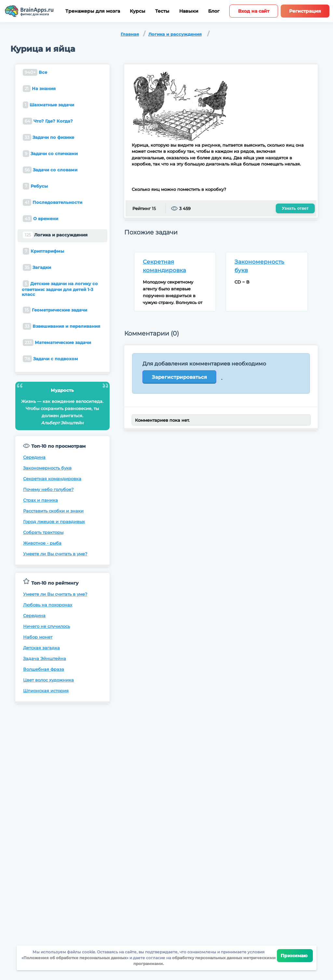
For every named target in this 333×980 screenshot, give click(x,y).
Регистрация (305, 11)
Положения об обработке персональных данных (75, 958)
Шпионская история (46, 691)
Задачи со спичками (50, 154)
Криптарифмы (43, 251)
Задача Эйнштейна (45, 658)
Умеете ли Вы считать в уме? (55, 554)
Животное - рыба (42, 543)
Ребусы (35, 186)
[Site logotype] (29, 11)
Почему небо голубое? (48, 489)
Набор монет (38, 637)
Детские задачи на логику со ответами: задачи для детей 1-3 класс (60, 289)
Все (35, 72)
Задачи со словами (50, 170)
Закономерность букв (47, 468)
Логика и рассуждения (175, 34)
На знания (39, 89)
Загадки (37, 267)
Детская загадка (41, 648)
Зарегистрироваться (179, 377)
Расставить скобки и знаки (53, 511)
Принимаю (295, 956)
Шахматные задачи (48, 105)
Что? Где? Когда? (48, 121)
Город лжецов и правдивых (54, 522)
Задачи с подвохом (50, 359)
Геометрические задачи (55, 310)
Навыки (189, 11)
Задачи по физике (48, 137)
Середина (34, 457)
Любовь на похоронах (48, 605)
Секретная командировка (52, 479)
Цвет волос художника (48, 680)
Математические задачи (57, 343)
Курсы (138, 11)
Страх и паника (40, 500)
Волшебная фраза (44, 669)
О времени (40, 219)
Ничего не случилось (47, 626)
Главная (130, 34)
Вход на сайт (254, 11)
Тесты (162, 11)
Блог (214, 11)
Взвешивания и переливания (61, 326)
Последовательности (53, 202)
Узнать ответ (295, 208)
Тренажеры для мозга (93, 11)
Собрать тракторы (43, 532)
